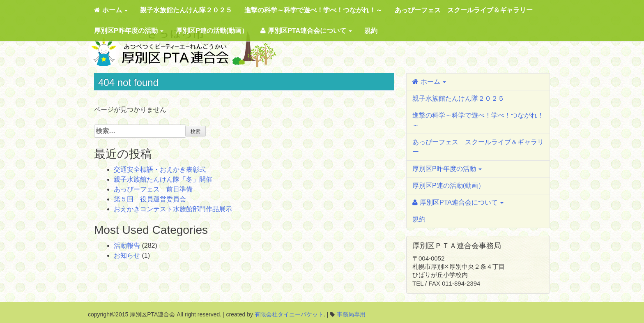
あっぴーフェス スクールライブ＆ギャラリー (464, 10)
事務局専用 (351, 314)
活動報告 (127, 246)
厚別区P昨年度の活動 (129, 31)
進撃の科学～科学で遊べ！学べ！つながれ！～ (313, 10)
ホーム (111, 10)
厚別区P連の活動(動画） (212, 31)
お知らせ (127, 255)
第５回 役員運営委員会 (150, 199)
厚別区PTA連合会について (306, 31)
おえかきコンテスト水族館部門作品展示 (173, 209)
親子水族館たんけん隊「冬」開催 (163, 179)
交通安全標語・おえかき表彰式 (160, 170)
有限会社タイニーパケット (289, 314)
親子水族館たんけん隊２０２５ (186, 10)
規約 (371, 31)
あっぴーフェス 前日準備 (153, 189)
